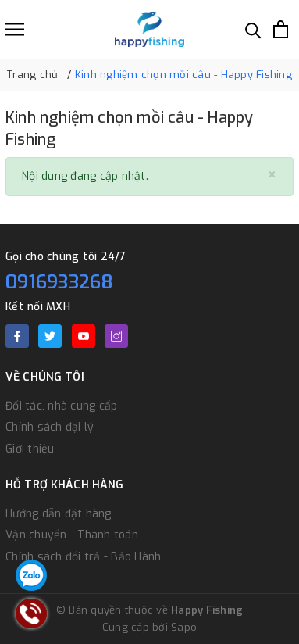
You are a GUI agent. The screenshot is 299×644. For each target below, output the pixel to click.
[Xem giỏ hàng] (281, 29)
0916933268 (60, 282)
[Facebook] (17, 336)
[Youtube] (84, 336)
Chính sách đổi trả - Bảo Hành (83, 557)
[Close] (272, 175)
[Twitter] (50, 336)
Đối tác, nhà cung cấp (61, 406)
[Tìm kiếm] (253, 29)
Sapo (184, 627)
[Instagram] (116, 336)
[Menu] (15, 29)
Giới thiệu (30, 449)
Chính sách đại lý (50, 427)
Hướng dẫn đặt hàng (59, 514)
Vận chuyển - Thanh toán (72, 535)
